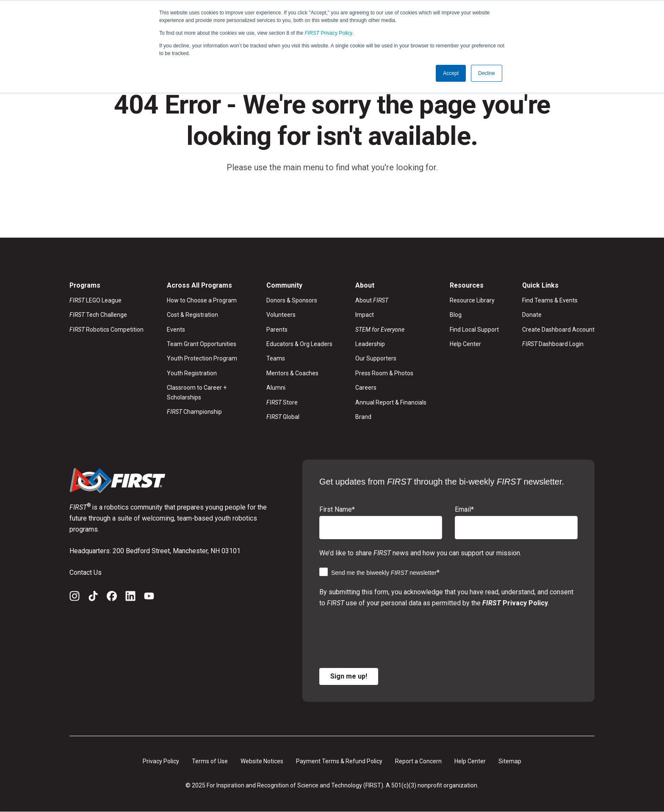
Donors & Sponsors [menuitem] (292, 300)
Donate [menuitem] (532, 315)
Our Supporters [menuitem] (376, 359)
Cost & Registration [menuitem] (192, 315)
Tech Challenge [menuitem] (98, 315)
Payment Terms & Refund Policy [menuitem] (339, 761)
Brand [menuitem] (363, 417)
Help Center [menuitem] (465, 344)
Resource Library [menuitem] (472, 300)
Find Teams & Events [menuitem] (550, 300)
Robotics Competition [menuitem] (107, 330)
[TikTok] (93, 598)
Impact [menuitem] (365, 315)
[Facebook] (112, 598)
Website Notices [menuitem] (262, 761)
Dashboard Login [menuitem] (553, 344)
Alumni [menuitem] (276, 388)
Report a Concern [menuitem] (418, 761)
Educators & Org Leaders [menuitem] (299, 344)
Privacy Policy (329, 33)
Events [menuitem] (176, 330)
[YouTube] (149, 598)
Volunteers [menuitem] (281, 315)
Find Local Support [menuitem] (474, 330)
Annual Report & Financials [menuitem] (391, 402)
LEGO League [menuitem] (95, 300)
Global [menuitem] (283, 417)
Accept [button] (451, 73)
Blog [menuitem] (456, 315)
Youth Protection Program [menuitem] (202, 359)
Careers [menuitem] (366, 388)
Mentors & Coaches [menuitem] (292, 373)
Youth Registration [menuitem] (192, 373)
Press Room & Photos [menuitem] (384, 373)
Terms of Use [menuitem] (210, 761)
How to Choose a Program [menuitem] (202, 300)
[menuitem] (391, 330)
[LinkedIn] (130, 598)
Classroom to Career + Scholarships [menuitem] (197, 393)
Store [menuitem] (282, 402)
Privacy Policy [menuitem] (161, 761)
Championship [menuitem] (194, 412)
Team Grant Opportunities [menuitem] (202, 344)
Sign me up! (349, 676)
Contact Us (86, 572)
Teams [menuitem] (276, 359)
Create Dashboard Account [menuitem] (558, 330)
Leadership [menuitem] (370, 344)
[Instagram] (75, 598)
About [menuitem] (372, 300)
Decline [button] (487, 73)
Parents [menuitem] (277, 330)
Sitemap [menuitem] (510, 761)
